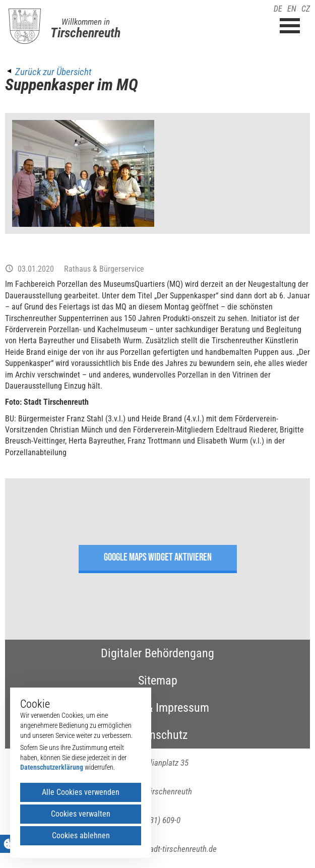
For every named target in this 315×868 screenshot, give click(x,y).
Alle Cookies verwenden (81, 792)
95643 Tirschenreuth (158, 791)
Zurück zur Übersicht (53, 72)
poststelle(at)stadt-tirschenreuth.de (157, 849)
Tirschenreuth (85, 33)
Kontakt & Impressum (157, 708)
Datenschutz (158, 735)
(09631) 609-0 (158, 820)
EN (292, 9)
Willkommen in (86, 22)
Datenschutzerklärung (52, 767)
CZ (306, 9)
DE (278, 9)
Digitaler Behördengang (157, 653)
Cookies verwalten (81, 814)
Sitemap (158, 680)
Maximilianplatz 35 (157, 763)
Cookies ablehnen (81, 835)
